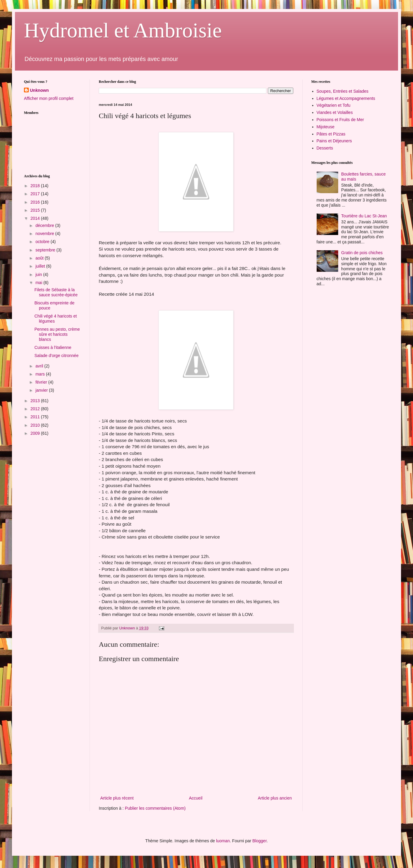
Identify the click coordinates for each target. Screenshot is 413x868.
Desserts (325, 148)
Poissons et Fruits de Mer (340, 120)
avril (40, 366)
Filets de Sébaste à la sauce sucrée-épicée (56, 292)
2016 (36, 202)
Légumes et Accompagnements (346, 98)
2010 (36, 425)
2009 (36, 433)
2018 (36, 186)
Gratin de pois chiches (362, 253)
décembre (45, 225)
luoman (223, 841)
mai (39, 283)
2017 (36, 194)
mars (41, 374)
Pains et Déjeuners (334, 141)
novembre (45, 234)
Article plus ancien (275, 798)
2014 (36, 218)
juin (39, 274)
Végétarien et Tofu (334, 105)
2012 (36, 409)
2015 (36, 210)
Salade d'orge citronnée (56, 356)
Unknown (39, 90)
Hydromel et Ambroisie (123, 30)
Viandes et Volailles (335, 112)
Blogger (259, 841)
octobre (43, 242)
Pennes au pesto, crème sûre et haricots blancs (57, 334)
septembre (46, 250)
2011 (36, 417)
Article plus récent (117, 798)
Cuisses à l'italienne (53, 347)
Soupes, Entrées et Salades (343, 91)
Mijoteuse (326, 127)
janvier (42, 390)
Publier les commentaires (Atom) (155, 808)
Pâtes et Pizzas (331, 134)
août (40, 258)
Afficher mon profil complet (49, 98)
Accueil (196, 798)
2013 (36, 401)
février (42, 382)
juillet (41, 266)
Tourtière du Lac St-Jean (364, 216)
